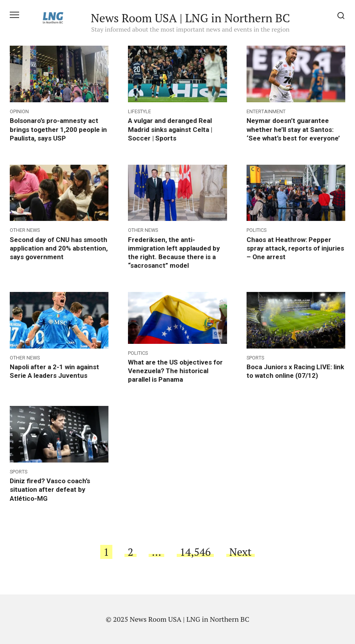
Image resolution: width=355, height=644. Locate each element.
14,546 (195, 552)
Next (241, 552)
